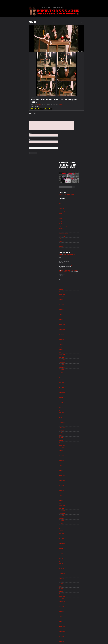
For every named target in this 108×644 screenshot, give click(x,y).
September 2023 (77, 244)
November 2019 (77, 365)
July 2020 (75, 344)
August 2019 (76, 373)
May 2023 (75, 255)
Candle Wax (76, 79)
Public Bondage (77, 107)
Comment (17, 125)
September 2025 (77, 181)
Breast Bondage (77, 73)
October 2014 (76, 524)
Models (36, 2)
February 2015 (76, 514)
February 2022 (76, 294)
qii (74, 151)
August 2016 (76, 467)
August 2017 (76, 435)
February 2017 (76, 451)
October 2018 (76, 399)
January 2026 (76, 171)
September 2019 (77, 370)
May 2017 (75, 443)
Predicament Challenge (78, 105)
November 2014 (77, 522)
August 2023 (76, 247)
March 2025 (76, 197)
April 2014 (75, 540)
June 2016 (76, 472)
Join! (41, 2)
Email (16, 146)
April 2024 (75, 226)
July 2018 (75, 407)
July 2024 (75, 218)
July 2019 (75, 375)
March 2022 (76, 291)
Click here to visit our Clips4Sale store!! (82, 64)
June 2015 (76, 503)
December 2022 (77, 268)
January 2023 (76, 265)
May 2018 (75, 412)
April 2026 (75, 163)
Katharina (47, 109)
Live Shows (76, 94)
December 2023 (77, 236)
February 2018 (76, 420)
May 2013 (75, 569)
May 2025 (75, 192)
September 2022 (77, 276)
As (74, 143)
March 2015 (76, 511)
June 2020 (76, 346)
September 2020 (77, 338)
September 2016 (77, 464)
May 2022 (75, 286)
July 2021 (75, 312)
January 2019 (76, 391)
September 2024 (77, 213)
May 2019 (75, 380)
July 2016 (75, 469)
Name (16, 139)
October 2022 (76, 273)
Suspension (76, 113)
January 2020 (76, 359)
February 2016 (76, 483)
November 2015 (77, 490)
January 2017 (76, 454)
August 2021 (76, 310)
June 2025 (76, 189)
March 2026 (76, 166)
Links (46, 2)
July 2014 (75, 532)
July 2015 (75, 501)
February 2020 (76, 357)
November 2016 (77, 459)
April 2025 (75, 194)
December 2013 (77, 551)
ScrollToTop (54, 632)
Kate (74, 138)
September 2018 (77, 401)
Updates (26, 2)
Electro (75, 84)
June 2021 (76, 315)
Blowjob (75, 71)
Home (20, 2)
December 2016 (77, 456)
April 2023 (75, 257)
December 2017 (77, 425)
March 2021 (76, 323)
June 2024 (76, 221)
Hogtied (75, 89)
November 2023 (77, 239)
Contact (51, 2)
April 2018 (75, 414)
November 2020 (77, 333)
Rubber (75, 110)
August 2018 (76, 404)
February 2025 (76, 200)
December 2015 (77, 488)
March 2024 (76, 228)
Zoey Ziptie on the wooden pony (85, 132)
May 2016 (75, 475)
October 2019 (76, 367)
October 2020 (76, 336)
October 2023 (76, 242)
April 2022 (75, 289)
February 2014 (76, 545)
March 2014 (76, 543)
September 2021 (77, 307)
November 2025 (77, 176)
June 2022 (76, 283)
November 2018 (77, 396)
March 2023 (76, 260)
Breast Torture (76, 76)
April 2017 (75, 446)
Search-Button (93, 2)
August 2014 (76, 530)
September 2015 (77, 496)
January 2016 (76, 485)
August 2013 (76, 561)
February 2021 (76, 325)
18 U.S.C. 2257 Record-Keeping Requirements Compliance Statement (59, 639)
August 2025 (76, 184)
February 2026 (76, 168)
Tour (31, 2)
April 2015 (75, 509)
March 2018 (76, 417)
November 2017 (77, 428)
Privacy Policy (69, 2)
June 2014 (76, 535)
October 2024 (76, 210)
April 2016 (75, 477)
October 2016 (76, 462)
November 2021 (77, 302)
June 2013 (76, 566)
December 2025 (77, 173)
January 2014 (76, 548)
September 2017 (77, 433)
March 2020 (76, 354)
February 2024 (76, 231)
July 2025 (75, 186)
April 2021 (75, 320)
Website (16, 152)
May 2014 (75, 538)
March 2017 (76, 448)
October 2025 (76, 179)
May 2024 (75, 223)
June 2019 (76, 378)
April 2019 (75, 383)
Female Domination (77, 87)
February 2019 (76, 388)
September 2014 (77, 527)
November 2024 (77, 207)
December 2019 (77, 362)
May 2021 (75, 317)
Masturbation (45, 27)
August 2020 (76, 341)
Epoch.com (86, 615)
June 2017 (76, 441)
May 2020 (75, 349)
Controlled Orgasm (77, 81)
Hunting (75, 92)
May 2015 (75, 506)
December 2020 (77, 331)
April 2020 (75, 352)
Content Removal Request (82, 2)
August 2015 (76, 498)
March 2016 (76, 480)
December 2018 (77, 393)
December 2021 (77, 299)
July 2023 (75, 249)
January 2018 (76, 422)
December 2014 (77, 519)
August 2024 (76, 215)
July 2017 (75, 438)
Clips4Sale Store (60, 2)
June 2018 (76, 409)
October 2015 (76, 493)
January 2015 (76, 517)
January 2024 (76, 234)
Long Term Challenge (78, 97)
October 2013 (76, 556)
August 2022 (76, 278)
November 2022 (77, 270)
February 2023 (76, 262)
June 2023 (76, 252)
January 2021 (76, 328)
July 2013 (75, 564)
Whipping (75, 118)
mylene (75, 127)
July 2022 (75, 281)
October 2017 (76, 430)
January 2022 (76, 297)
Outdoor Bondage (77, 102)
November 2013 (77, 553)
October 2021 (76, 304)
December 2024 (77, 205)
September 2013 (77, 559)
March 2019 (76, 386)
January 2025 (76, 202)
